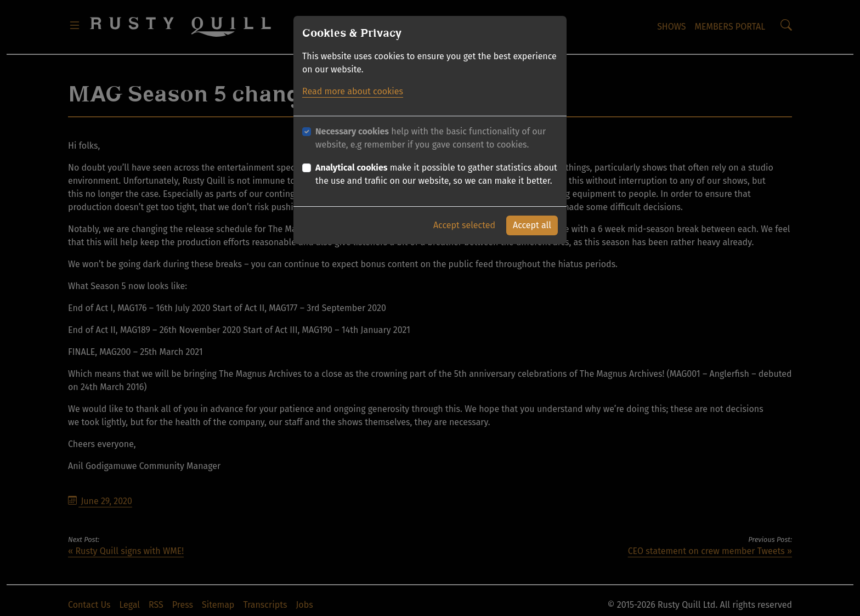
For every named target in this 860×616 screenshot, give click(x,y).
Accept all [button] (532, 222)
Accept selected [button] (464, 222)
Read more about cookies (353, 88)
